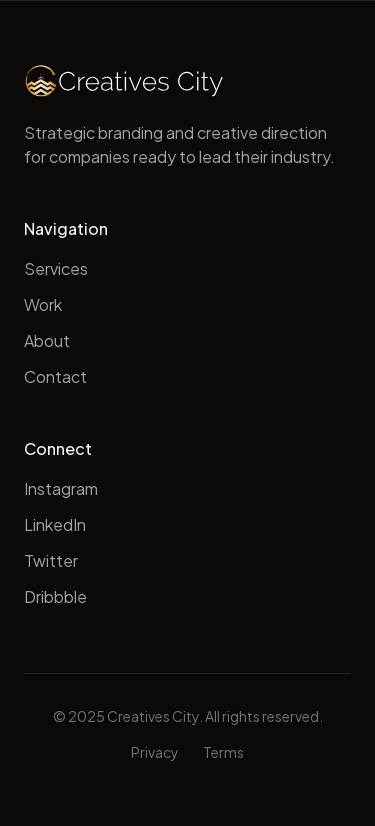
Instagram (61, 488)
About (47, 340)
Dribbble (55, 596)
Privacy (155, 752)
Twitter (51, 560)
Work (43, 304)
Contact (55, 376)
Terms (223, 752)
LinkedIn (55, 524)
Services (56, 268)
